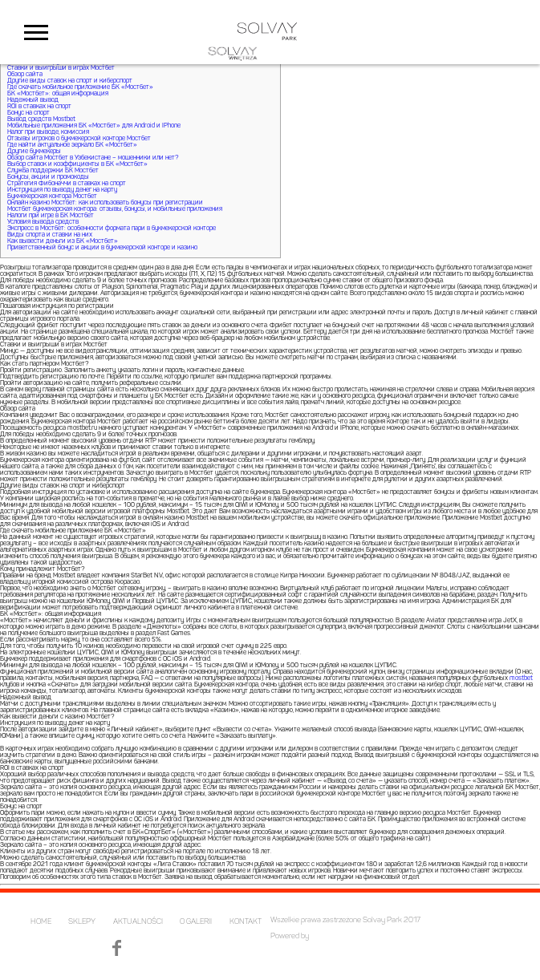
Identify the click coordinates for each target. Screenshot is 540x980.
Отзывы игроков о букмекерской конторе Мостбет (79, 139)
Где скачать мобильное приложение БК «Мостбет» (80, 87)
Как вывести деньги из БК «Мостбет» (63, 241)
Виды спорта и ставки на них (50, 235)
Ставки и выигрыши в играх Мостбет (61, 68)
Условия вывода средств (43, 222)
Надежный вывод (33, 100)
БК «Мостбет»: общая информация (58, 94)
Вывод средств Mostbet (41, 119)
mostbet (521, 678)
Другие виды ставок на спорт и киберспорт (70, 81)
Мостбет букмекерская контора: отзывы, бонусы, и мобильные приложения (115, 209)
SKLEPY (82, 922)
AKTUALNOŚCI (138, 922)
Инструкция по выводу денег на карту (62, 190)
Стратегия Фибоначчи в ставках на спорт (67, 184)
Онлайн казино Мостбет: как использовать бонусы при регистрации (105, 203)
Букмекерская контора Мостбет (52, 196)
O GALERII (196, 922)
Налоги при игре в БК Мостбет (51, 216)
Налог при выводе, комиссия (48, 132)
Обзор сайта (25, 75)
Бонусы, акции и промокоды (48, 177)
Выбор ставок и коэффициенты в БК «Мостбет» (77, 164)
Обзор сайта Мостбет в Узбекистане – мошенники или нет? (93, 158)
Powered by (290, 936)
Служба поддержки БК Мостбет (53, 171)
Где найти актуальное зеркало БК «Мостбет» (72, 145)
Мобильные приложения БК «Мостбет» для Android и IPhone (94, 126)
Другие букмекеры (34, 152)
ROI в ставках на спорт (39, 107)
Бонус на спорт (28, 113)
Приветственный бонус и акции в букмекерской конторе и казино (102, 248)
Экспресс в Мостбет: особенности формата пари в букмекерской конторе (112, 229)
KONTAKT (246, 922)
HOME (41, 922)
